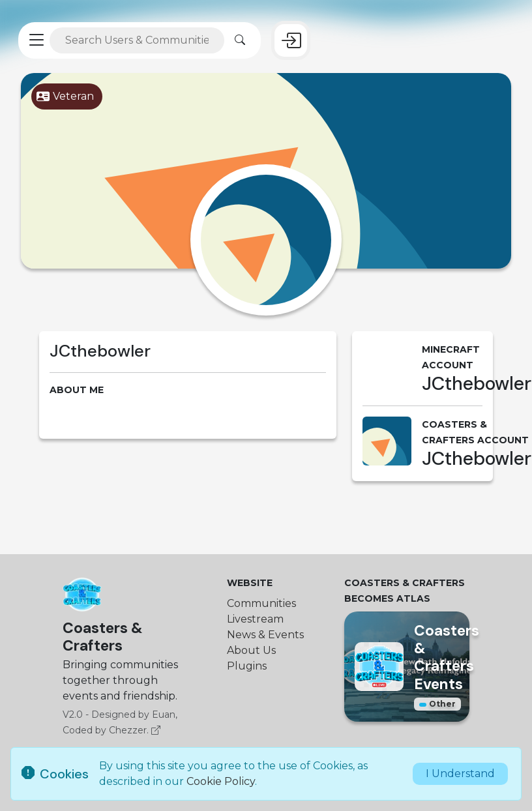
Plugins (247, 666)
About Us (251, 650)
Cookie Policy (221, 781)
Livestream (255, 619)
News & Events (265, 635)
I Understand (460, 774)
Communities (261, 603)
